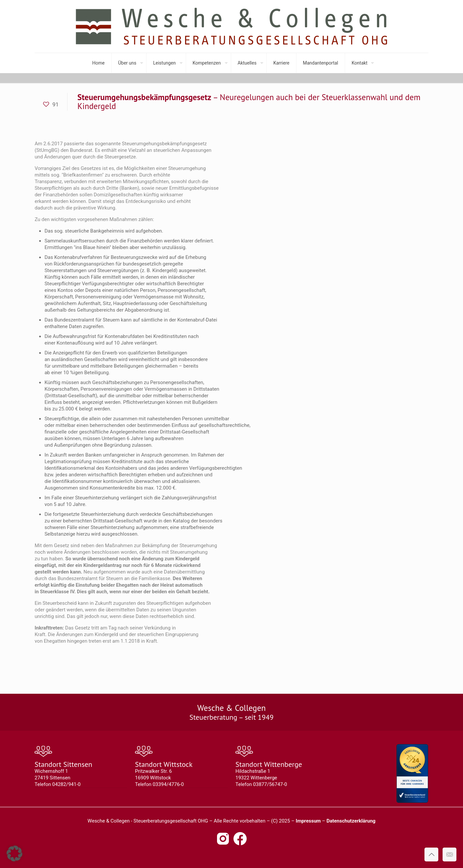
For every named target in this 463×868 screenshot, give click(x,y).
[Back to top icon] (431, 854)
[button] (14, 854)
